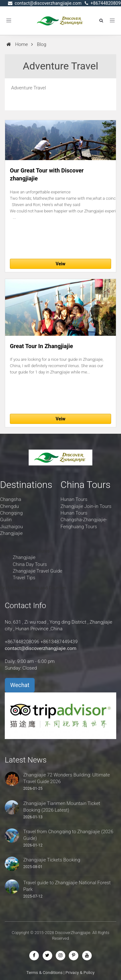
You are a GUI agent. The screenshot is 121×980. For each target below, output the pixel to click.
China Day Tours (30, 564)
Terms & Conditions (44, 973)
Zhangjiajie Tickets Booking (52, 860)
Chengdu (9, 506)
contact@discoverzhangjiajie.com (41, 648)
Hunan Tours (74, 499)
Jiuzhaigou (11, 527)
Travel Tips (24, 578)
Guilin (6, 520)
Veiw (60, 264)
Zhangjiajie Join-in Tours (86, 506)
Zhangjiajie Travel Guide (38, 571)
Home (21, 44)
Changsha (11, 499)
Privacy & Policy (80, 973)
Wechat (20, 685)
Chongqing (11, 513)
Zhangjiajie (11, 533)
